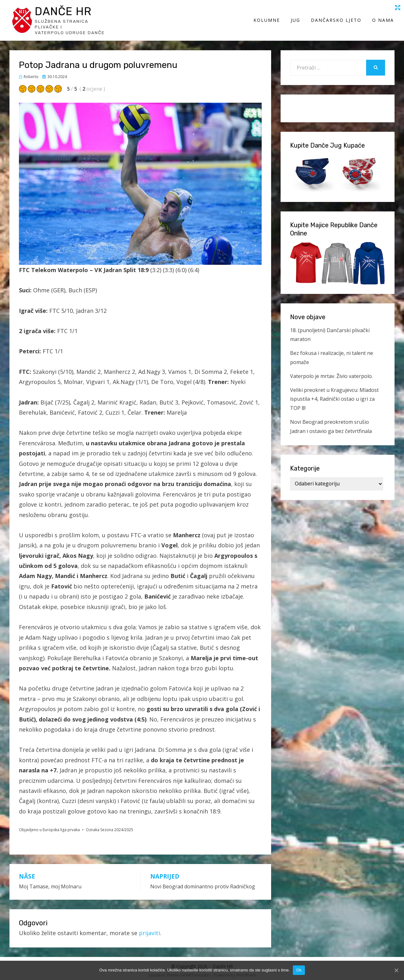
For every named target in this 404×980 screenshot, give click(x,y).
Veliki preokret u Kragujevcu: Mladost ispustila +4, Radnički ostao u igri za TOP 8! (334, 395)
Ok (299, 970)
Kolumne (267, 18)
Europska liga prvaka (61, 826)
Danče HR (68, 12)
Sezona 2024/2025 (117, 826)
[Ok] (396, 970)
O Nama (384, 18)
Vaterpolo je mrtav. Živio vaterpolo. (331, 372)
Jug (296, 18)
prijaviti (149, 929)
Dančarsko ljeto (337, 18)
